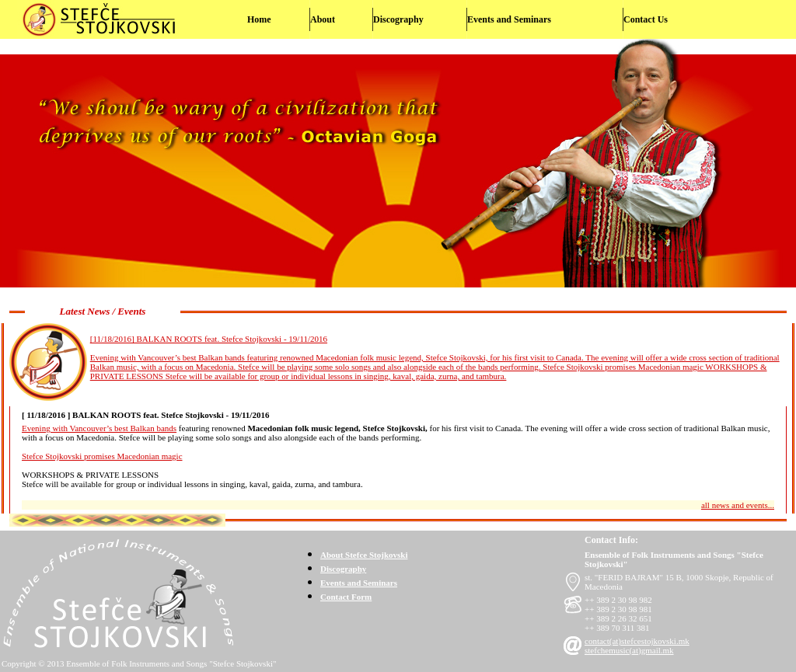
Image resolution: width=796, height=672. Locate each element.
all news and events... (738, 505)
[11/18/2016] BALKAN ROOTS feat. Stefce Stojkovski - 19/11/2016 (209, 339)
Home (259, 19)
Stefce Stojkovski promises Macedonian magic (102, 456)
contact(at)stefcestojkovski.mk (637, 641)
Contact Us (646, 19)
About (323, 19)
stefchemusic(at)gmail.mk (629, 650)
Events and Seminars (509, 19)
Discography (398, 19)
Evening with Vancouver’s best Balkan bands (99, 428)
